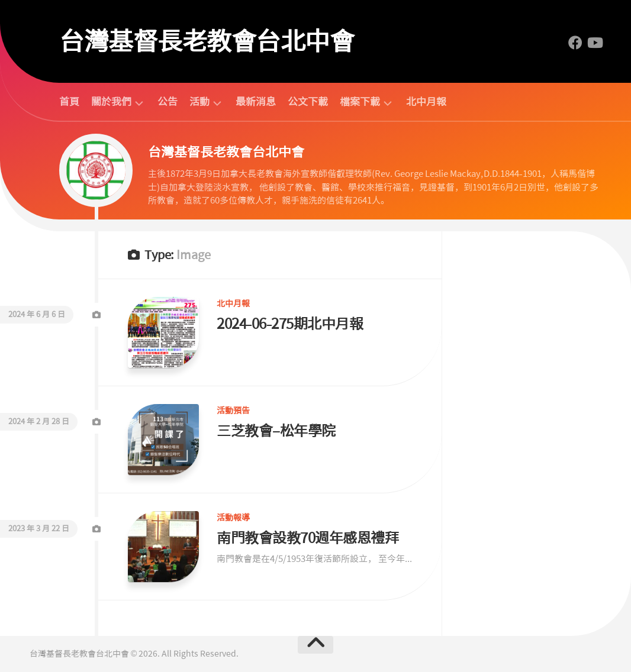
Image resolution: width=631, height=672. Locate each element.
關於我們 (111, 102)
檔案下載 (360, 102)
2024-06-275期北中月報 (290, 324)
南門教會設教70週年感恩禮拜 (308, 538)
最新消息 (256, 102)
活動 (199, 102)
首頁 (69, 102)
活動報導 (233, 518)
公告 (168, 102)
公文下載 (308, 102)
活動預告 (233, 411)
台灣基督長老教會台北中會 (207, 41)
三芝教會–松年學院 (276, 431)
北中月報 (426, 102)
